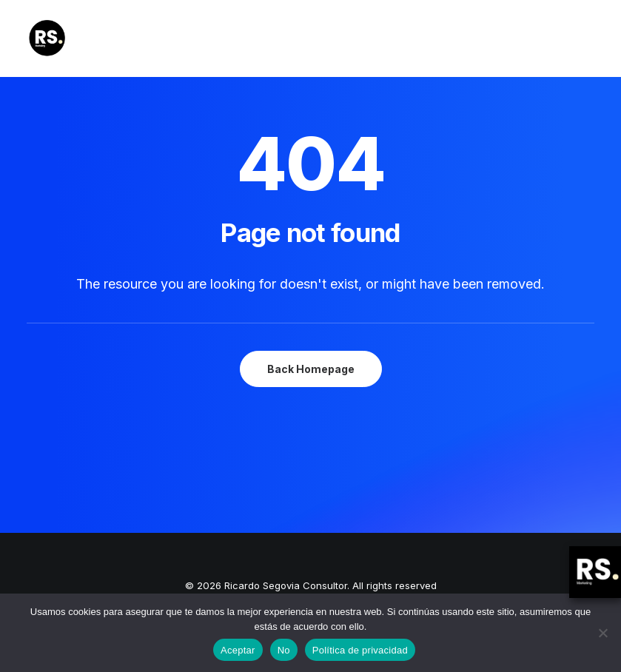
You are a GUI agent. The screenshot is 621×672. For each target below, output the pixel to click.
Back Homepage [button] (311, 369)
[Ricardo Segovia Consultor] (47, 38)
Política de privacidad (360, 650)
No (284, 650)
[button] (587, 38)
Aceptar (238, 650)
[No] (602, 633)
